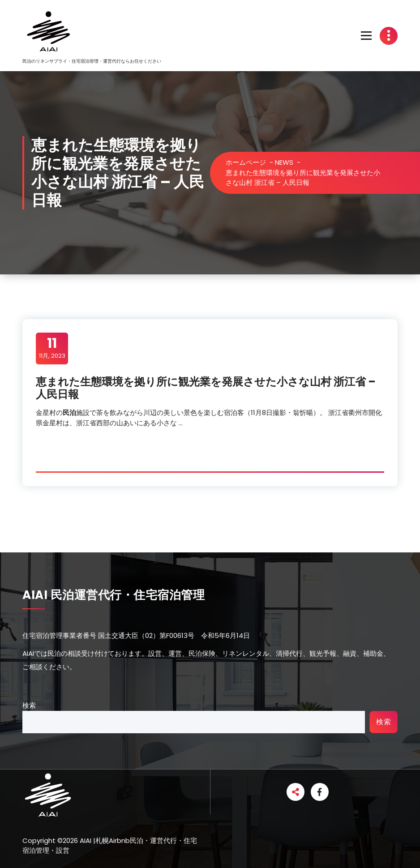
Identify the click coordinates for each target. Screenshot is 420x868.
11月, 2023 (52, 348)
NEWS (284, 162)
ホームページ (246, 162)
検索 (29, 705)
